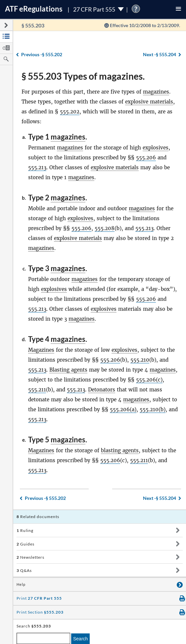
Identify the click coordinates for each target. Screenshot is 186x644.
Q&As (24, 570)
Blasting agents (68, 370)
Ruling (25, 530)
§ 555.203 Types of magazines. (83, 76)
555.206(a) (123, 409)
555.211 (37, 390)
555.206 (146, 158)
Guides (25, 544)
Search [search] (80, 639)
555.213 (37, 167)
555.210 (140, 360)
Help (21, 584)
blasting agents (120, 450)
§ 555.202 (42, 54)
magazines (156, 92)
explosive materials (149, 102)
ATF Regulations (34, 9)
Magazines (41, 350)
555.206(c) (149, 380)
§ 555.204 (160, 54)
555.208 (105, 228)
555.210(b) (153, 409)
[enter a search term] (43, 638)
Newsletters (30, 557)
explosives (156, 148)
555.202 (70, 112)
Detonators (102, 390)
